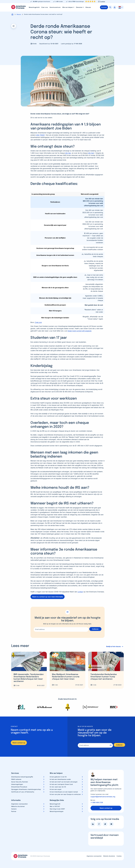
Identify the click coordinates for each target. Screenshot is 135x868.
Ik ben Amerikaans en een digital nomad (64, 792)
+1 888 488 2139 (97, 802)
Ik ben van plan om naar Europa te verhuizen (65, 794)
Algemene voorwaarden (19, 804)
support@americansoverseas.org (103, 797)
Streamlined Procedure (19, 787)
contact (80, 592)
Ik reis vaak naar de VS (58, 787)
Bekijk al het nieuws (113, 646)
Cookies (119, 856)
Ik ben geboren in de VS (58, 777)
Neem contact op (19, 743)
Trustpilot (102, 2)
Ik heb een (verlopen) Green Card (61, 784)
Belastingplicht (34, 7)
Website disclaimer (18, 806)
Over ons (45, 7)
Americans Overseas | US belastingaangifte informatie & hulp (18, 7)
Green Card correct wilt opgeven (79, 331)
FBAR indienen (16, 779)
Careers (14, 809)
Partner (14, 811)
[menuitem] (34, 7)
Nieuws (88, 7)
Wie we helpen (69, 7)
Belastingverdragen (57, 811)
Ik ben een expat (56, 789)
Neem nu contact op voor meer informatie (48, 597)
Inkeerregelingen (17, 784)
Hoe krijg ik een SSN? (57, 809)
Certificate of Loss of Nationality (23, 792)
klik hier (68, 153)
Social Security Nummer (20, 782)
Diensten (80, 7)
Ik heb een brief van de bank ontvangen (64, 782)
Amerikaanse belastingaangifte (22, 777)
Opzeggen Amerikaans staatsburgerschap (26, 789)
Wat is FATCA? (55, 806)
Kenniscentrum (55, 7)
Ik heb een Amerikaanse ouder (60, 779)
